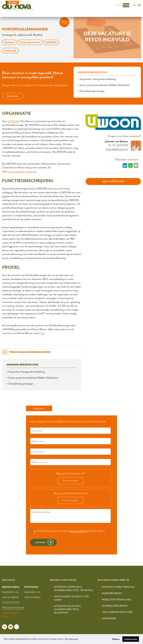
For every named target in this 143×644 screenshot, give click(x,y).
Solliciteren (13, 96)
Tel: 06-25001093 (118, 145)
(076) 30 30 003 (11, 602)
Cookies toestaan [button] (131, 639)
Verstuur (40, 542)
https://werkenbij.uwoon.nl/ (22, 171)
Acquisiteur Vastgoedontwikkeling (98, 79)
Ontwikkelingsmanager (92, 91)
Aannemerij (109, 618)
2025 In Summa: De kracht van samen (71, 598)
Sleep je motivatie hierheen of (71, 493)
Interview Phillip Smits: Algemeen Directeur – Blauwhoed (68, 609)
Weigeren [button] (116, 639)
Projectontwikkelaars (117, 600)
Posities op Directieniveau (118, 587)
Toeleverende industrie (117, 612)
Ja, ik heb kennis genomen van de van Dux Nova (69, 531)
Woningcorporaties (115, 606)
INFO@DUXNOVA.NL (13, 608)
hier (42, 333)
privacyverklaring (79, 531)
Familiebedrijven (112, 593)
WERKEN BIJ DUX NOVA (11, 615)
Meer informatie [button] (71, 639)
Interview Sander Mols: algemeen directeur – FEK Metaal (73, 589)
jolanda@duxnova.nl (117, 149)
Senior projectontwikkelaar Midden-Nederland (105, 85)
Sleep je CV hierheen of (71, 473)
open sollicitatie (113, 181)
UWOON (13, 121)
